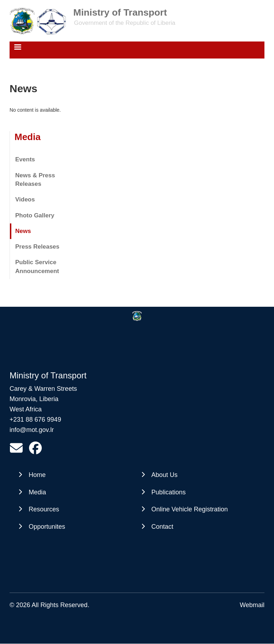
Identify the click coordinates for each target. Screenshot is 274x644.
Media (28, 137)
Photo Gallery (35, 215)
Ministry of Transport (120, 12)
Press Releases (37, 247)
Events (25, 159)
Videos (25, 199)
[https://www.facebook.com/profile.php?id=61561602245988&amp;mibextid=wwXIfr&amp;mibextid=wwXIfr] (35, 450)
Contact (162, 527)
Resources (44, 509)
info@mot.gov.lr (32, 430)
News (23, 231)
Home (37, 475)
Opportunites (47, 527)
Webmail (252, 605)
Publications (169, 492)
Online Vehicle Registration (190, 509)
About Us (165, 475)
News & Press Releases (35, 180)
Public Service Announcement (37, 267)
